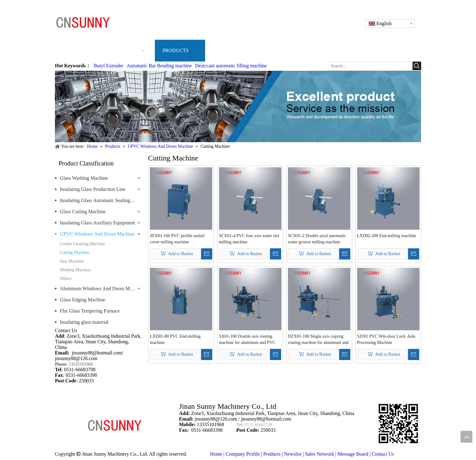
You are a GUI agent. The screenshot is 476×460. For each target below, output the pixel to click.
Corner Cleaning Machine (82, 244)
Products (272, 454)
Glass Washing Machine (84, 178)
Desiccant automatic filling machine (231, 66)
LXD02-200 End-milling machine (387, 236)
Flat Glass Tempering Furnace (90, 311)
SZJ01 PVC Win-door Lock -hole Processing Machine (386, 339)
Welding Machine (75, 270)
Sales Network (320, 454)
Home (216, 454)
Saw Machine (72, 261)
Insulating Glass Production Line (93, 189)
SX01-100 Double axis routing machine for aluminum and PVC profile (247, 340)
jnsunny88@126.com (76, 358)
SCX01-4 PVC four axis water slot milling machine (249, 239)
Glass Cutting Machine (83, 212)
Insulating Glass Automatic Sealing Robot (101, 200)
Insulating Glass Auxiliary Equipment (97, 223)
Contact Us (383, 454)
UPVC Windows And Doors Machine (97, 234)
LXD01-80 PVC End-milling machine (175, 339)
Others (66, 279)
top (466, 437)
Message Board (353, 454)
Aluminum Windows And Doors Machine (101, 289)
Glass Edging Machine (83, 300)
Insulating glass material (84, 322)
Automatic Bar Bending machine (159, 66)
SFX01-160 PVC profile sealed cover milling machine (177, 239)
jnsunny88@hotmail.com (97, 353)
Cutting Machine (75, 253)
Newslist (293, 454)
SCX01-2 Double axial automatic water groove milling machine (317, 239)
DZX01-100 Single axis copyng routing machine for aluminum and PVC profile (318, 340)
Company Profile (243, 454)
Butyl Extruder (109, 66)
